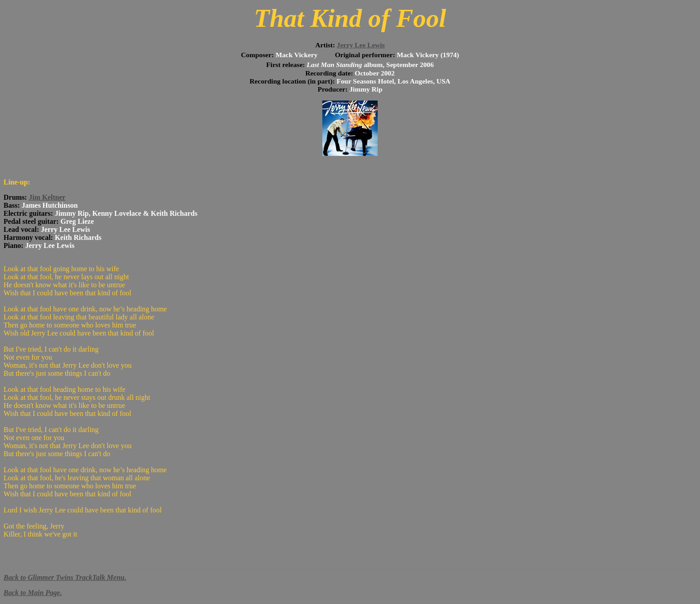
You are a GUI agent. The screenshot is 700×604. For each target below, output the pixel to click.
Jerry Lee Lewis (360, 45)
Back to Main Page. (33, 593)
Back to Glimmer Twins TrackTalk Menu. (65, 577)
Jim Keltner (47, 197)
